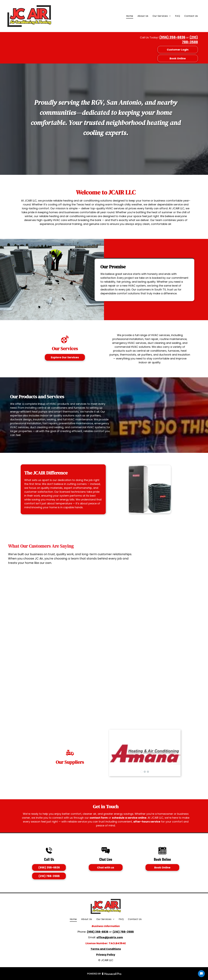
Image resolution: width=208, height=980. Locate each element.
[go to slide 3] (148, 772)
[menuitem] (130, 16)
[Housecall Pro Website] (112, 974)
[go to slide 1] (142, 772)
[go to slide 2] (145, 772)
